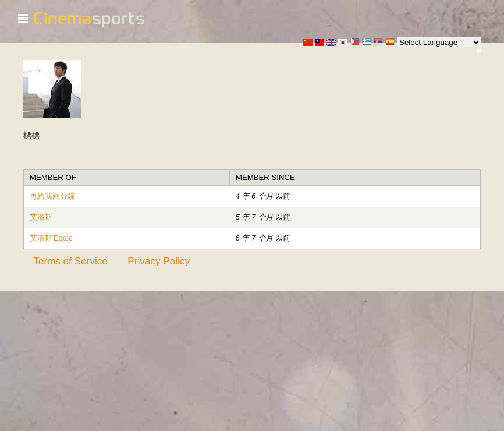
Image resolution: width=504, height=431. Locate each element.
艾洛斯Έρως (51, 238)
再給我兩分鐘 (52, 196)
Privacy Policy (159, 261)
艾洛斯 (41, 217)
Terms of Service (70, 261)
